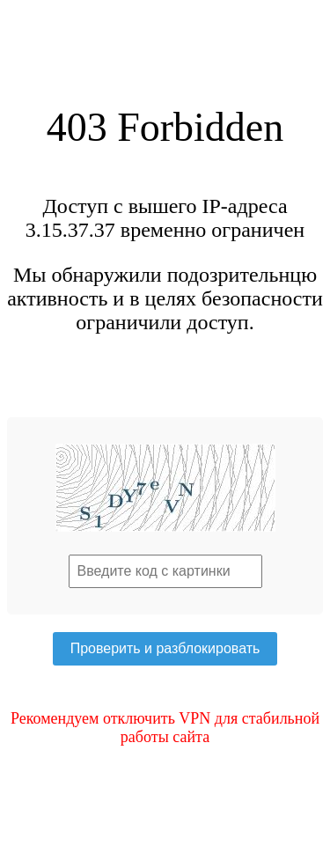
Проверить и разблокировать (165, 648)
